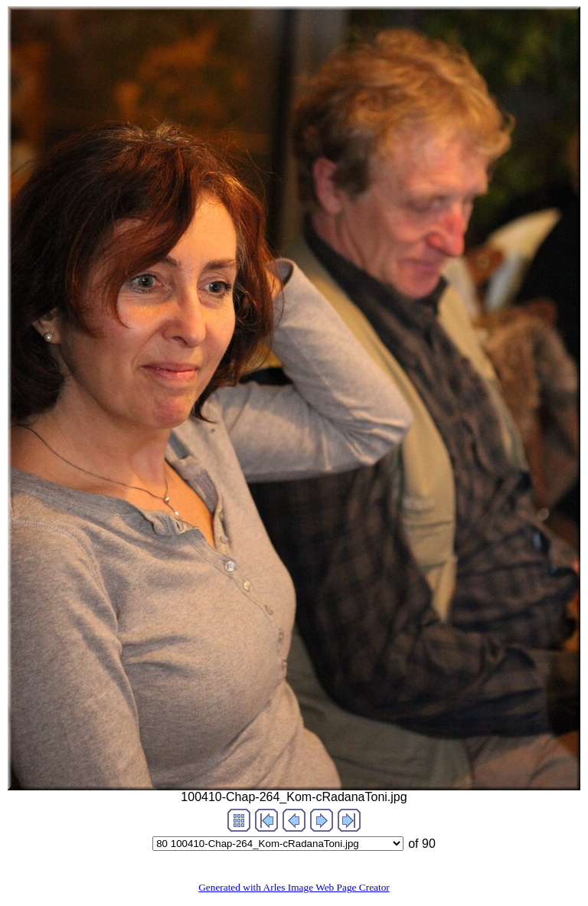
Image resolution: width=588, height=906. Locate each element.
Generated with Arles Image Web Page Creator (294, 887)
